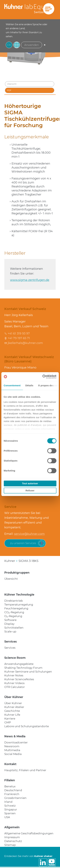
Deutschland (13, 790)
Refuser (30, 490)
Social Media (13, 754)
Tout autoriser (30, 483)
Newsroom (12, 746)
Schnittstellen (14, 628)
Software (10, 620)
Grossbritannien (15, 798)
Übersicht (11, 579)
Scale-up (10, 631)
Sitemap (10, 845)
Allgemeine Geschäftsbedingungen (29, 833)
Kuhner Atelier (14, 707)
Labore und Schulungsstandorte (27, 726)
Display (9, 624)
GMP (8, 722)
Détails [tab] (29, 385)
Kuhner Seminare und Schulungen (28, 672)
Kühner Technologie (19, 595)
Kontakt (10, 764)
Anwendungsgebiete (19, 664)
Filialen (10, 780)
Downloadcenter (16, 742)
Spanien (10, 813)
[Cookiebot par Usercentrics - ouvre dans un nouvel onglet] (43, 377)
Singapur (11, 809)
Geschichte (12, 711)
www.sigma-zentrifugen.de (30, 280)
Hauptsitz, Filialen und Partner (25, 770)
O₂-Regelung (13, 616)
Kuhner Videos (14, 683)
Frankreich (12, 794)
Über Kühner (14, 697)
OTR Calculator (15, 687)
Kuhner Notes (14, 675)
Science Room (15, 658)
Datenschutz (13, 841)
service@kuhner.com (29, 534)
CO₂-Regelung (14, 612)
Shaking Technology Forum (23, 668)
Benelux (10, 786)
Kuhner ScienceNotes (19, 679)
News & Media (15, 736)
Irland (8, 802)
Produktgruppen (17, 573)
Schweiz (10, 806)
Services (11, 642)
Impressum (12, 837)
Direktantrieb (14, 601)
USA (7, 817)
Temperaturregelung (19, 605)
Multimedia (12, 750)
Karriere (10, 719)
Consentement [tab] (12, 385)
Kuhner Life (12, 715)
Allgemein (12, 827)
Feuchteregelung (16, 608)
